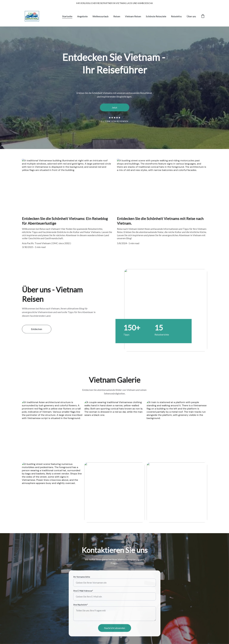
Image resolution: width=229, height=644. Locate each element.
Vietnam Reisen (133, 16)
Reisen (117, 16)
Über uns (191, 16)
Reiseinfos (176, 16)
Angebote (82, 16)
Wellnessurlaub (100, 16)
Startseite (67, 16)
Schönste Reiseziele (156, 16)
